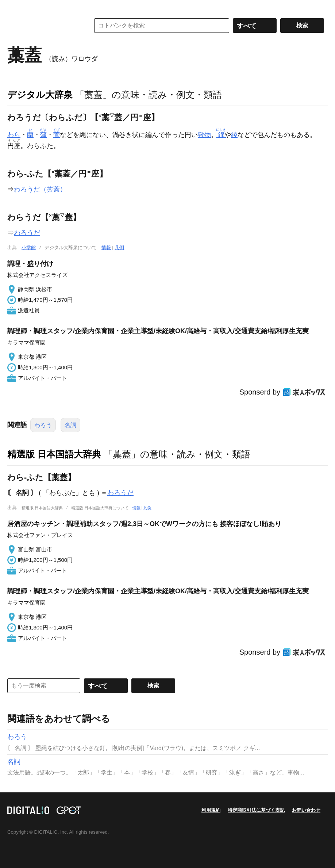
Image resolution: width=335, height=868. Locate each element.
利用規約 (211, 810)
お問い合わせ (306, 810)
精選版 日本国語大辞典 (54, 454)
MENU (15, 7)
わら (14, 135)
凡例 (119, 248)
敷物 (204, 135)
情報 (106, 248)
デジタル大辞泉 (40, 95)
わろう (43, 425)
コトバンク (43, 26)
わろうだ (27, 233)
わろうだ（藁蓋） (40, 189)
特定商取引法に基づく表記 (256, 810)
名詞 (70, 425)
